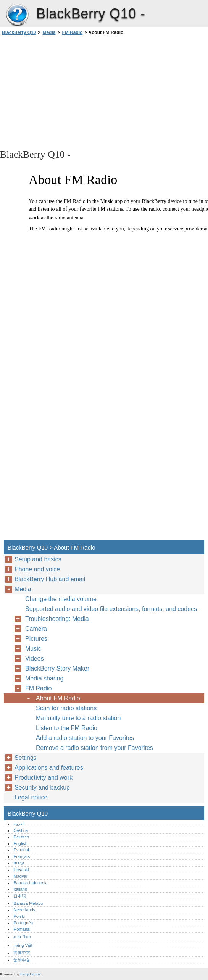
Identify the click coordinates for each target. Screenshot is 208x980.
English (20, 843)
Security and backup (42, 787)
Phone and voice (37, 569)
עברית (19, 863)
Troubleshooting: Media (57, 619)
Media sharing (44, 678)
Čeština (21, 830)
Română (21, 929)
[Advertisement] (68, 92)
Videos (35, 658)
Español (21, 850)
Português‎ (23, 923)
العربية (19, 824)
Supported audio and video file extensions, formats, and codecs (111, 609)
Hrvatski (21, 870)
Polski (19, 916)
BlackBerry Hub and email (50, 579)
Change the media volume (61, 599)
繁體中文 (22, 960)
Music (33, 649)
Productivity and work (44, 778)
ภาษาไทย (22, 937)
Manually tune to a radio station (78, 718)
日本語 (20, 896)
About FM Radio (58, 698)
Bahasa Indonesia (31, 883)
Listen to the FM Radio (67, 728)
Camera (36, 629)
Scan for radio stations (66, 708)
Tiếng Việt (23, 945)
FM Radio (72, 32)
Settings (26, 758)
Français (22, 856)
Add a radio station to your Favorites (85, 738)
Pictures (36, 639)
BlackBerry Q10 (17, 15)
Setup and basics (38, 559)
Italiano (20, 889)
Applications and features (49, 768)
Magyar (20, 876)
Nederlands (24, 910)
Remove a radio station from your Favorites (94, 748)
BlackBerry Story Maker (57, 668)
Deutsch (21, 837)
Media (49, 32)
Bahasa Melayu (28, 903)
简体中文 (22, 953)
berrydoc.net (30, 974)
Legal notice (31, 797)
